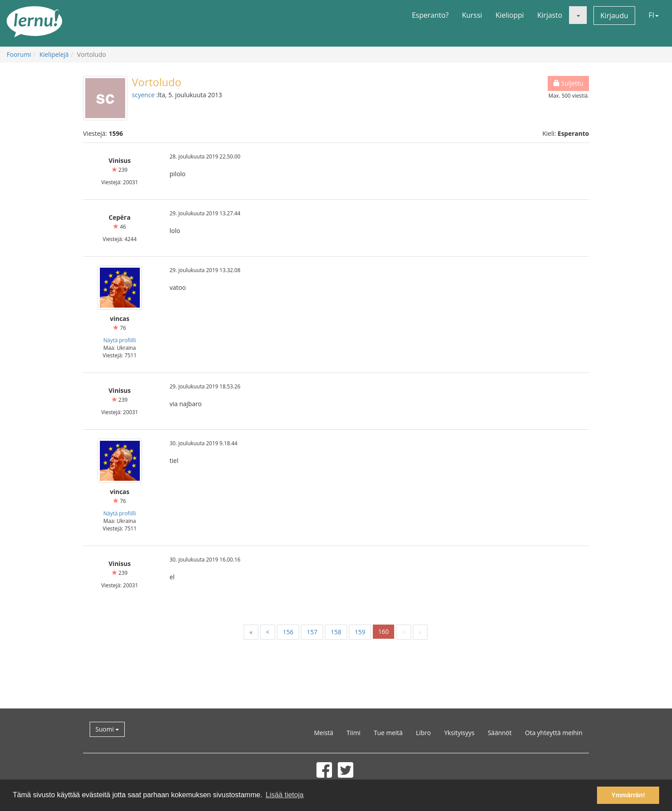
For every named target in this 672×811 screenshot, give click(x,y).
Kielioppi (510, 15)
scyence (143, 95)
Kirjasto (549, 15)
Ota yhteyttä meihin (554, 733)
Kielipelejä (54, 54)
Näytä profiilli (120, 340)
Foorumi (19, 54)
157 (312, 632)
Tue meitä (388, 733)
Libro (423, 733)
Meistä (323, 733)
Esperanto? (430, 15)
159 (360, 632)
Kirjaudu (615, 16)
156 (288, 632)
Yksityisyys (459, 733)
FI (654, 15)
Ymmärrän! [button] (628, 795)
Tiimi (354, 733)
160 (383, 631)
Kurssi (472, 15)
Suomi (107, 729)
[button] (578, 15)
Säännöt (500, 733)
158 (336, 632)
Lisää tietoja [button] (284, 795)
